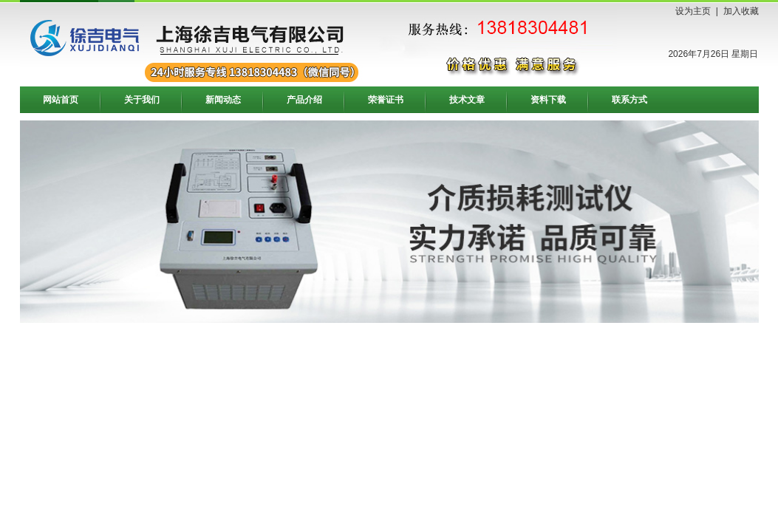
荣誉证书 (386, 100)
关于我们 (142, 100)
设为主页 (693, 11)
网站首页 (61, 100)
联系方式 (629, 100)
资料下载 (548, 100)
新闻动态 (223, 100)
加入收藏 (741, 11)
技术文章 (467, 100)
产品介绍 (304, 100)
